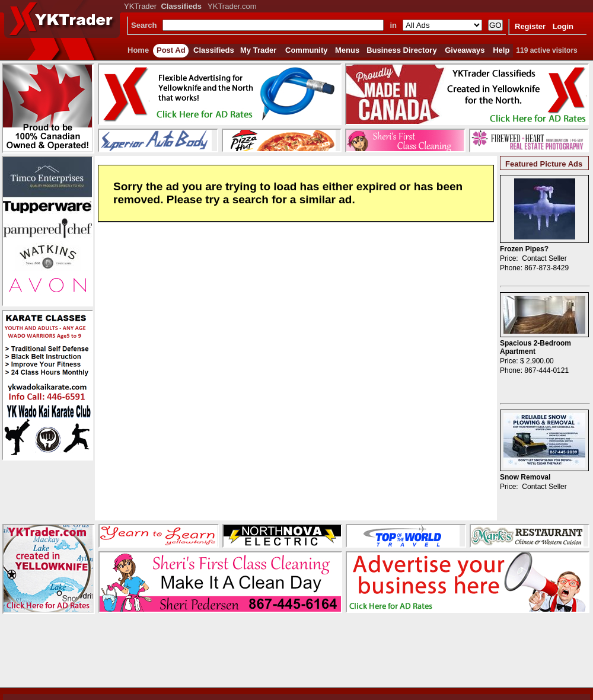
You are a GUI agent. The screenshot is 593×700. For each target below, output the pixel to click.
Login (563, 26)
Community (307, 50)
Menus (347, 50)
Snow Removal (525, 477)
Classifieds (214, 50)
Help (501, 50)
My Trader (258, 50)
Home (138, 50)
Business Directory (402, 50)
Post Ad (171, 50)
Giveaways (465, 50)
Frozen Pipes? (524, 249)
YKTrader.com (232, 6)
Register (530, 26)
